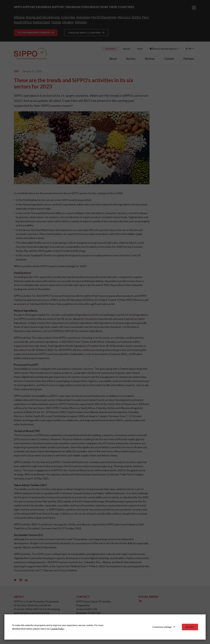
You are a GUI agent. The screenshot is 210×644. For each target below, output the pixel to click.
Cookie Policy (57, 629)
